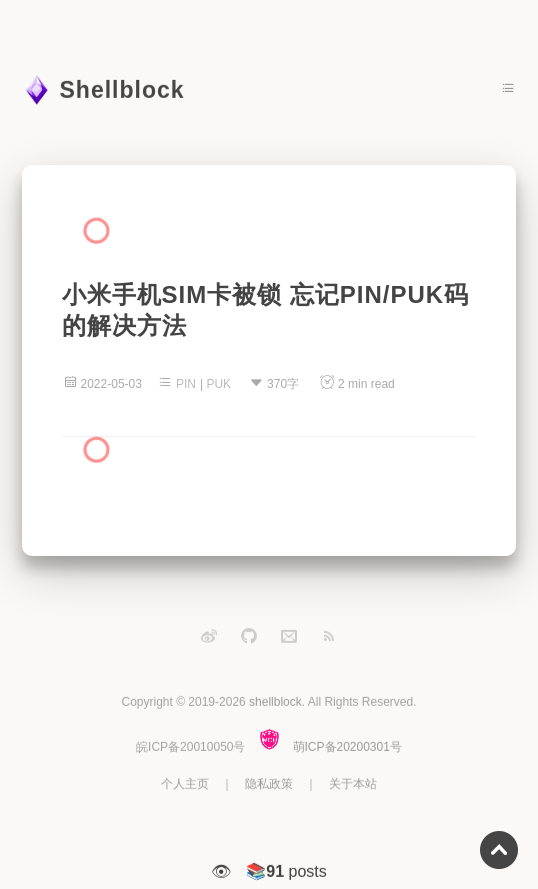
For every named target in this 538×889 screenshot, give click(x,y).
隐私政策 (269, 783)
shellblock (275, 702)
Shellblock (122, 90)
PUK (218, 384)
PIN (186, 384)
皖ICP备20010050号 (190, 746)
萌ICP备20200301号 (347, 746)
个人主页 (185, 783)
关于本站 (353, 783)
